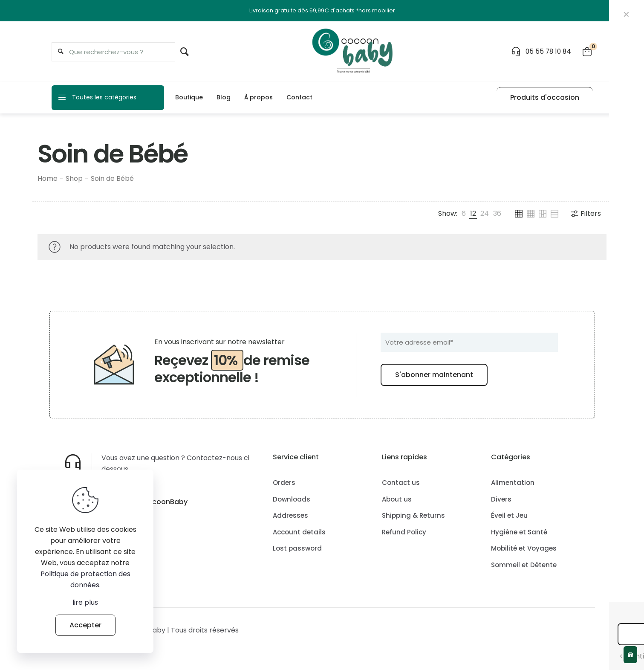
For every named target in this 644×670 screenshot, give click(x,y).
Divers (501, 499)
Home (48, 178)
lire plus (85, 602)
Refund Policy (404, 532)
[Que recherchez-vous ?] (113, 52)
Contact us (401, 483)
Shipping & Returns (413, 515)
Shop (74, 178)
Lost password (297, 548)
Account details (299, 532)
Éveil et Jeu (509, 515)
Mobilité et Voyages (524, 548)
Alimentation (513, 483)
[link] (464, 214)
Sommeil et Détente (524, 565)
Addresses (290, 515)
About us (397, 499)
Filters (585, 213)
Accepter (85, 625)
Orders (284, 483)
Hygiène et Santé (519, 532)
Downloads (292, 499)
